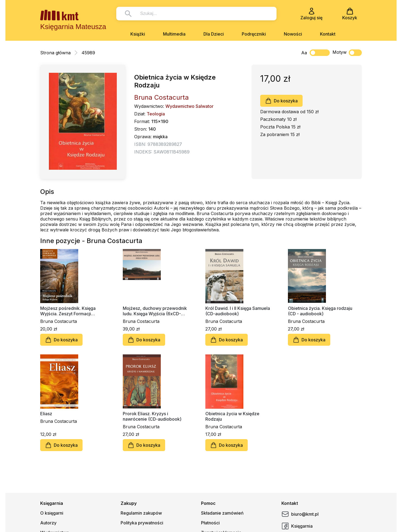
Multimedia (174, 34)
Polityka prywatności (142, 523)
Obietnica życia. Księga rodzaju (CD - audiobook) (320, 311)
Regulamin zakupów (141, 513)
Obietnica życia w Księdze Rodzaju (232, 416)
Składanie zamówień (222, 513)
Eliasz (46, 414)
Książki (138, 34)
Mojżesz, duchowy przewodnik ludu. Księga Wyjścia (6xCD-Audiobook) (155, 311)
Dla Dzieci (214, 34)
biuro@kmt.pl (300, 514)
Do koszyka (281, 101)
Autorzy (48, 523)
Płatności (210, 523)
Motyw (347, 53)
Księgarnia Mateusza (73, 27)
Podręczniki (254, 34)
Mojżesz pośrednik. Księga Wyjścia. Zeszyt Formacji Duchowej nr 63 (68, 311)
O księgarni (52, 513)
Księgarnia (297, 526)
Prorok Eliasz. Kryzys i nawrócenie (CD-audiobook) (152, 416)
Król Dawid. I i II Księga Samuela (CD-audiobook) (238, 311)
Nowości (293, 34)
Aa (304, 53)
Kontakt (328, 34)
